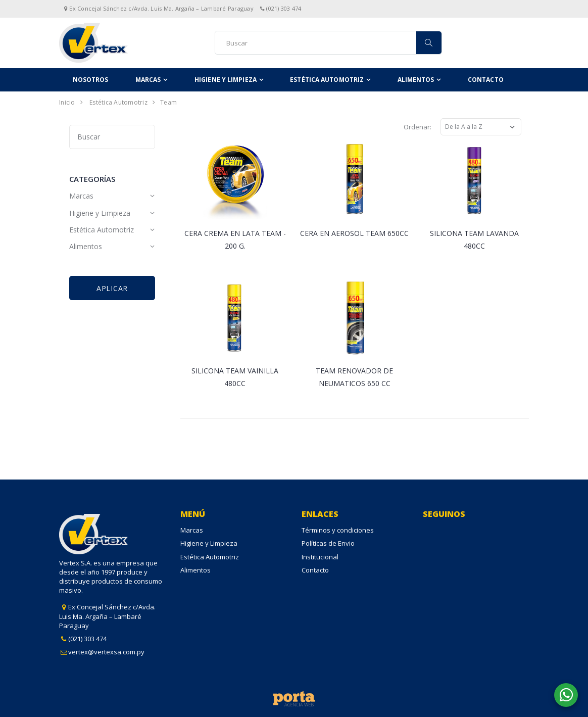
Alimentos (416, 80)
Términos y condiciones (338, 530)
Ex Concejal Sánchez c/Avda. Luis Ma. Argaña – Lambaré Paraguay (107, 616)
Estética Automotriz (327, 80)
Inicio (67, 102)
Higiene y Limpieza (226, 80)
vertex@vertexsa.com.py (106, 652)
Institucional (320, 557)
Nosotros (91, 80)
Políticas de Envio (328, 543)
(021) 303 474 (87, 639)
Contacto (486, 80)
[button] (566, 695)
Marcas (148, 80)
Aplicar (112, 288)
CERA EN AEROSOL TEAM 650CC (354, 233)
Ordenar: (418, 127)
